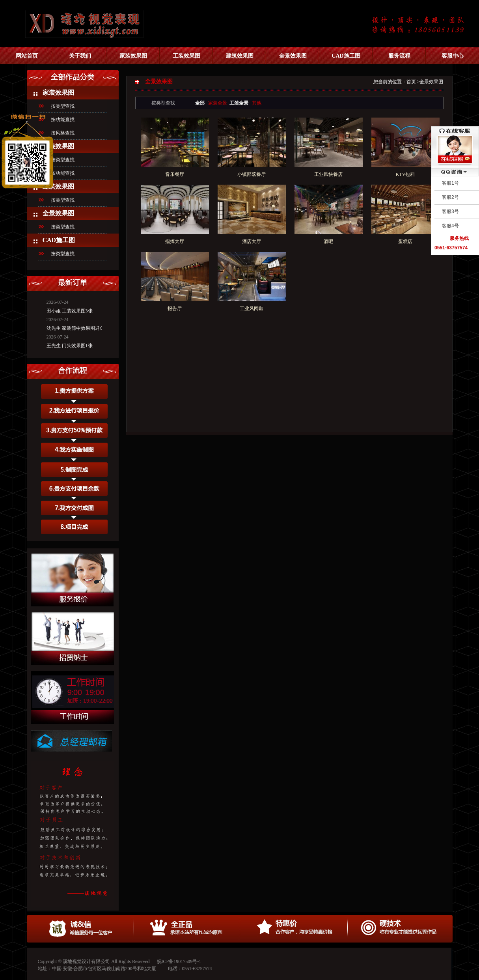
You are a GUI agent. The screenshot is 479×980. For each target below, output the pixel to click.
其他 (257, 103)
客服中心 (453, 56)
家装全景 (218, 103)
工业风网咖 (252, 309)
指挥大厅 (175, 241)
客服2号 (450, 197)
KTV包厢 (405, 174)
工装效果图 (186, 56)
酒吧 (328, 241)
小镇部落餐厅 (252, 174)
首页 (411, 82)
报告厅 (175, 309)
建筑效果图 (240, 56)
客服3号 (450, 211)
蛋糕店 (405, 241)
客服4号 (450, 226)
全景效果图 (293, 56)
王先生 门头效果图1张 (70, 342)
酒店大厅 (252, 241)
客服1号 (450, 183)
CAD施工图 (346, 56)
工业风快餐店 (328, 174)
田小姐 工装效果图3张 (70, 307)
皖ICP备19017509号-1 (179, 961)
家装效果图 (133, 56)
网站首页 (27, 56)
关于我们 (80, 56)
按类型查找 (63, 200)
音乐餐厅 (175, 174)
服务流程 (399, 56)
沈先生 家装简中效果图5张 (74, 325)
